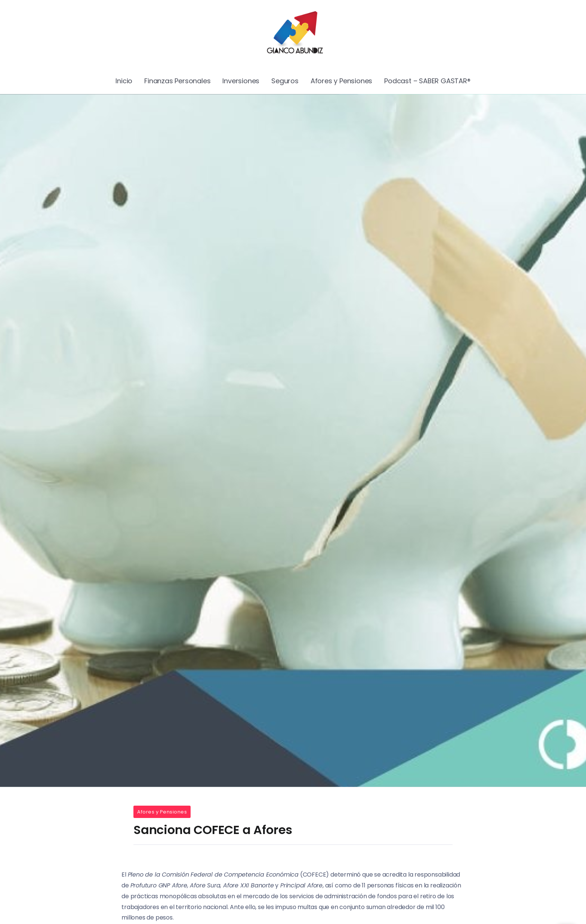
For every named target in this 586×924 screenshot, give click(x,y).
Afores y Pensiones (162, 812)
